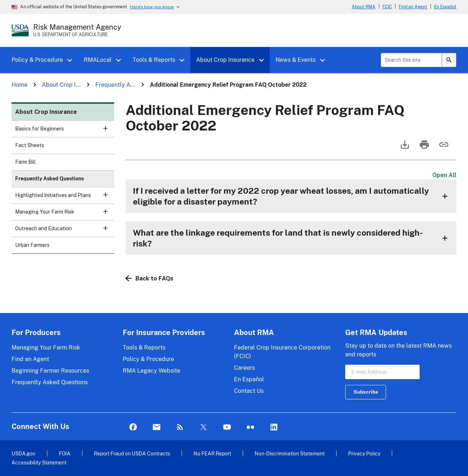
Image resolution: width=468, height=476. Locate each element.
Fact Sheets (30, 145)
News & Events (296, 60)
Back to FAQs (149, 278)
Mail (157, 427)
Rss (180, 427)
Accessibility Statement (39, 462)
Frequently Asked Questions (49, 179)
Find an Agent (413, 7)
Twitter (203, 427)
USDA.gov (23, 453)
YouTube (227, 427)
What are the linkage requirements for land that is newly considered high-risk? (278, 238)
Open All (444, 175)
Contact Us (249, 391)
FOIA (65, 453)
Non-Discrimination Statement (290, 453)
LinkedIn (274, 427)
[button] (72, 60)
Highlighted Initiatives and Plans (65, 198)
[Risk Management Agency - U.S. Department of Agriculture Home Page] (77, 30)
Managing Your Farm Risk (65, 214)
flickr (250, 427)
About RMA (364, 7)
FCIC (387, 7)
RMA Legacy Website (151, 371)
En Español (445, 7)
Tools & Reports (154, 60)
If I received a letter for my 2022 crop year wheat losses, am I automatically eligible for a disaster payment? (281, 196)
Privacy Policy (364, 453)
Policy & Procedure (37, 60)
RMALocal (98, 60)
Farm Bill (25, 162)
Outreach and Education (65, 231)
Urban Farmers (32, 245)
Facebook (133, 427)
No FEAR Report (212, 453)
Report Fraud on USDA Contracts (132, 453)
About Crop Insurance (225, 60)
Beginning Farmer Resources (50, 371)
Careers (244, 368)
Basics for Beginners (65, 131)
